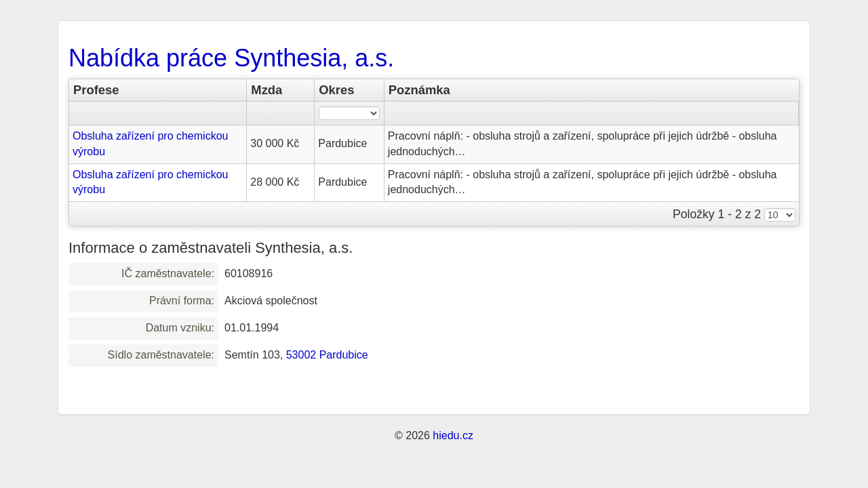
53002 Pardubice (327, 355)
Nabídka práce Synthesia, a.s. (231, 58)
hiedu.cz (453, 435)
